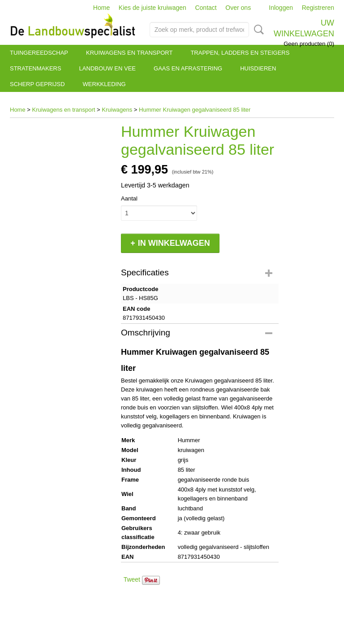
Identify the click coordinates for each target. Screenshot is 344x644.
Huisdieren (258, 68)
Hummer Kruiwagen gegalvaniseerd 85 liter (195, 110)
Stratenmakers (36, 68)
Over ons (238, 8)
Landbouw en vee (107, 68)
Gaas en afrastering (188, 68)
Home (101, 8)
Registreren (318, 8)
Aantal (129, 198)
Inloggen (281, 8)
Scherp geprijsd (37, 84)
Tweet (132, 579)
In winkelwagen (174, 243)
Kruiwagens (117, 110)
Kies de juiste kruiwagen (153, 8)
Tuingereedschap (39, 53)
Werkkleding (104, 84)
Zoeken (257, 30)
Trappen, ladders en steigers (240, 53)
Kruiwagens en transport (129, 53)
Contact (206, 8)
